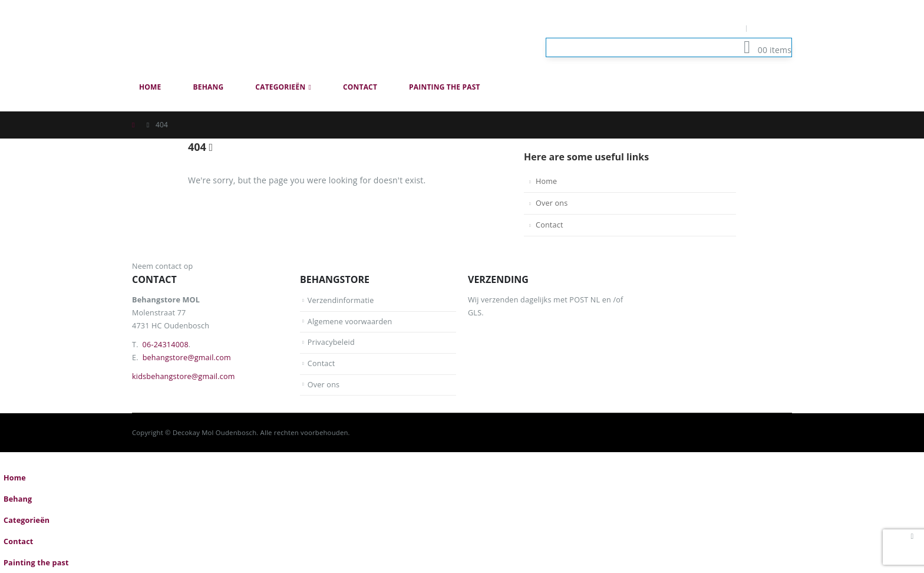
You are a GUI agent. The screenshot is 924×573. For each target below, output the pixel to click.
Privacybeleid (331, 342)
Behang (209, 87)
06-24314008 (166, 345)
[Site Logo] (220, 38)
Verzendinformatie (341, 300)
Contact (360, 87)
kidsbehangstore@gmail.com (184, 376)
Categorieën (280, 87)
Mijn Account (714, 28)
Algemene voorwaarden (350, 322)
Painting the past (445, 87)
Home (150, 87)
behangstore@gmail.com (187, 358)
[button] (785, 105)
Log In (773, 28)
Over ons (552, 203)
